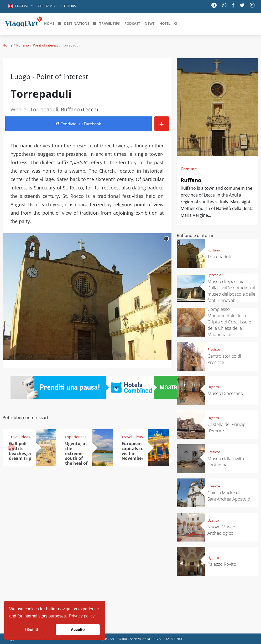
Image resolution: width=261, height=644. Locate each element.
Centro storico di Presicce (224, 359)
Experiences (76, 437)
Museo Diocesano (225, 393)
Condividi (78, 124)
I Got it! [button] (32, 630)
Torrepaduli (219, 257)
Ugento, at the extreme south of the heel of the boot (76, 456)
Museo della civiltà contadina (226, 462)
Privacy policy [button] (82, 616)
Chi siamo (46, 6)
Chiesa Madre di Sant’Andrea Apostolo (229, 496)
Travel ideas (20, 437)
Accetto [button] (78, 630)
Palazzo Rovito (222, 564)
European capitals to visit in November (133, 451)
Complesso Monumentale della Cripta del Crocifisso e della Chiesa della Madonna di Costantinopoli (229, 325)
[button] (20, 6)
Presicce (214, 349)
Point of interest (45, 45)
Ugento (213, 387)
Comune (189, 169)
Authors (68, 6)
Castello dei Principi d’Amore (227, 427)
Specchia (214, 275)
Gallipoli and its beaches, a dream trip (20, 451)
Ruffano (23, 45)
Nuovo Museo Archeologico (221, 530)
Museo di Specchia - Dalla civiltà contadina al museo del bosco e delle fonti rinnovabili (231, 291)
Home (7, 45)
